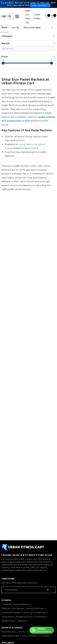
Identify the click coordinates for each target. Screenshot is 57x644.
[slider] (3, 177)
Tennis (22, 632)
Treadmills (7, 604)
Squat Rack (7, 617)
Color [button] (5, 123)
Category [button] (7, 36)
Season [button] (6, 83)
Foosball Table (29, 636)
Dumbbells (40, 617)
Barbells (22, 621)
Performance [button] (9, 110)
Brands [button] (6, 43)
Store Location (40, 5)
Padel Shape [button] (9, 57)
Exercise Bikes (22, 604)
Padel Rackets (9, 632)
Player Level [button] (9, 70)
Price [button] (5, 170)
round (22, 258)
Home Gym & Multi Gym (34, 613)
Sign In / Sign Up (28, 16)
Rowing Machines (35, 608)
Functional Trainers (11, 613)
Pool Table (45, 636)
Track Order (37, 17)
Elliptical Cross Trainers (13, 608)
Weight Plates (8, 621)
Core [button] (4, 136)
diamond (31, 258)
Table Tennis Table (11, 636)
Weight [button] (6, 97)
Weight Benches (24, 617)
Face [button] (4, 150)
